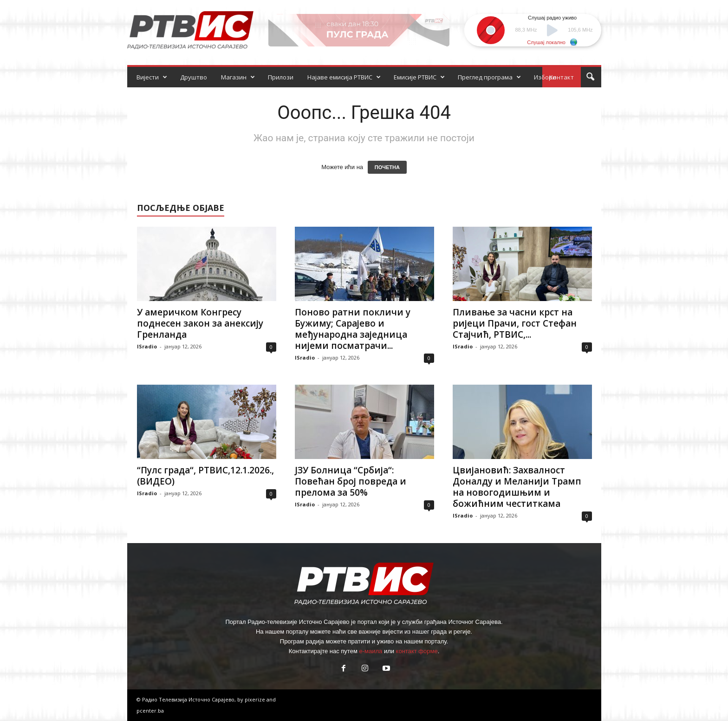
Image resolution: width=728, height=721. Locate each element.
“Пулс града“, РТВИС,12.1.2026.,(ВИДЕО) (205, 476)
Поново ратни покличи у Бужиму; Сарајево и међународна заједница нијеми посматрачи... (353, 329)
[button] (590, 77)
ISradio (147, 346)
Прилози (281, 77)
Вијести (152, 77)
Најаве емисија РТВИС (344, 77)
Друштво (194, 77)
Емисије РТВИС (419, 77)
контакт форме (417, 651)
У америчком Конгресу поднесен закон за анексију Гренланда (200, 323)
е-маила (370, 651)
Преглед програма (489, 77)
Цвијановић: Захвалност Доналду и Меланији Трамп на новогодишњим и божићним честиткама (517, 487)
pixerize (256, 699)
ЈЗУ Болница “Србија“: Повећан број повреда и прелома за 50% (351, 481)
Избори (545, 77)
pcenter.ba (150, 711)
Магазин (238, 77)
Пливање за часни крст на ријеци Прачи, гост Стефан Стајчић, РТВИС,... (515, 323)
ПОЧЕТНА (387, 167)
